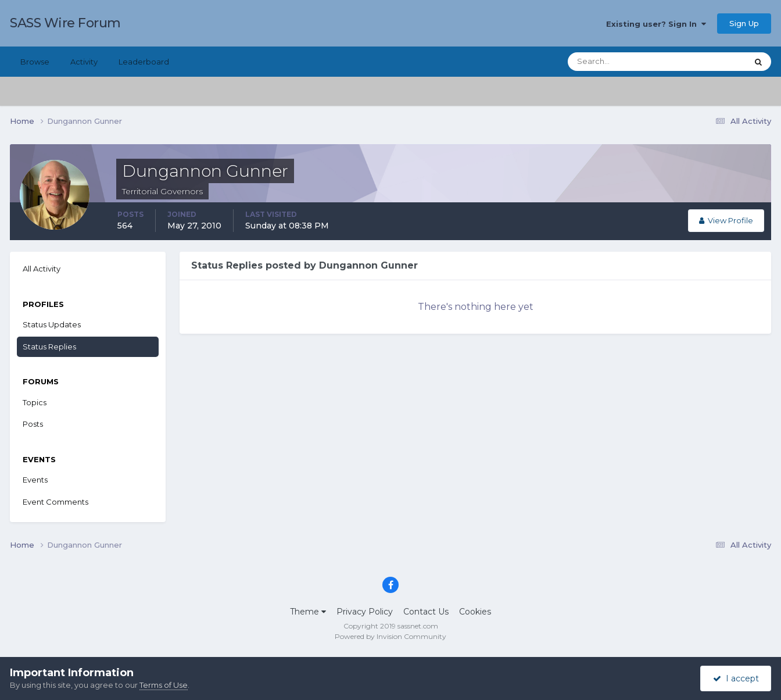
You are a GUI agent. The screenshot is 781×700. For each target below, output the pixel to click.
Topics (35, 402)
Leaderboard (144, 62)
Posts (33, 424)
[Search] (620, 62)
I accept (736, 678)
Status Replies (49, 347)
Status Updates (52, 324)
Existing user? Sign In (656, 24)
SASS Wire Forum (65, 23)
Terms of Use (164, 685)
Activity (84, 62)
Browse (35, 62)
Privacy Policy (365, 612)
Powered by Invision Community (390, 636)
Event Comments (55, 502)
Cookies (475, 612)
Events (35, 480)
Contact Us (426, 612)
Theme (308, 612)
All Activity (42, 269)
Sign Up (744, 23)
